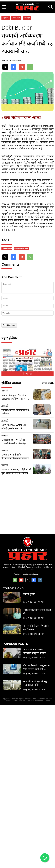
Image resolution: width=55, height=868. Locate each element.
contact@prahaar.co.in (32, 737)
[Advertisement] (27, 28)
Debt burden (7, 412)
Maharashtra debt (21, 412)
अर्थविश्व (27, 73)
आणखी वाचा (48, 546)
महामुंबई (6, 73)
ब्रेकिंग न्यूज (16, 73)
